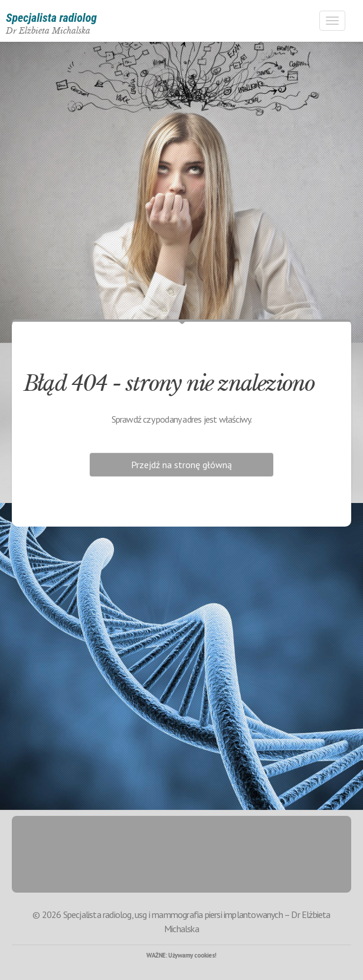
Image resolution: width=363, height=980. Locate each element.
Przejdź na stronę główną (181, 465)
